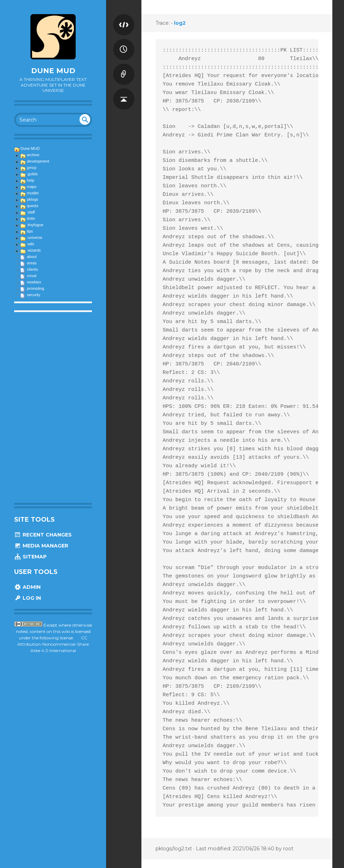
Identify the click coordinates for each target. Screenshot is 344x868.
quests (33, 206)
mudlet (33, 193)
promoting (36, 288)
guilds (33, 174)
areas (32, 263)
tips (30, 231)
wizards (34, 250)
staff (31, 212)
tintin (31, 218)
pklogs (33, 199)
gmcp (32, 168)
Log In (28, 598)
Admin (27, 587)
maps (32, 187)
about (32, 257)
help (31, 180)
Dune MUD (53, 71)
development (38, 161)
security (34, 295)
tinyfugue (36, 225)
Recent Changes (43, 535)
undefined (85, 119)
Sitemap (30, 557)
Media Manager (41, 546)
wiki (31, 244)
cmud (32, 276)
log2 (180, 23)
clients (32, 269)
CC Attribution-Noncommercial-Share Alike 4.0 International (53, 644)
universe (35, 237)
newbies (34, 282)
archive (33, 155)
